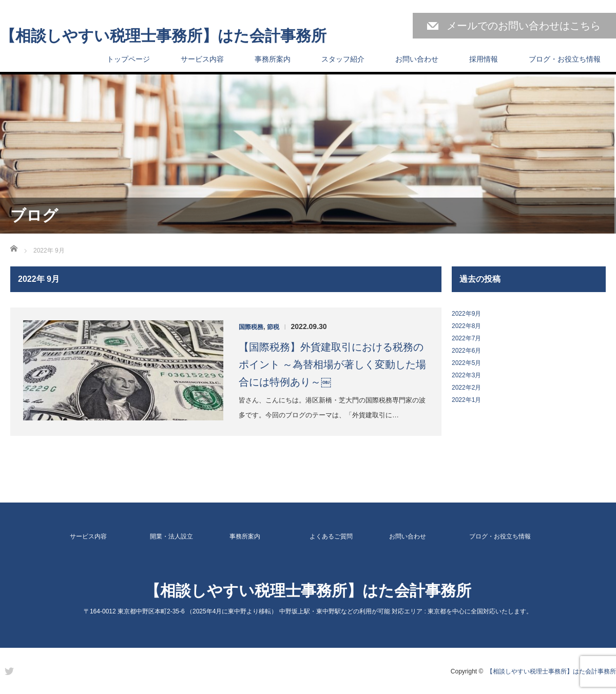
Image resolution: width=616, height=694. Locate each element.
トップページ (128, 59)
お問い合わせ (417, 59)
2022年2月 (466, 388)
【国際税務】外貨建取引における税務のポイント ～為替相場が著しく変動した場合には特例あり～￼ (332, 364)
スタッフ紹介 (343, 59)
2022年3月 (466, 375)
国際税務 (251, 327)
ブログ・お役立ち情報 (565, 59)
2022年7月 (466, 338)
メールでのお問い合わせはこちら (524, 26)
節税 (273, 327)
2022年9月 (466, 314)
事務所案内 (273, 59)
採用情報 (484, 59)
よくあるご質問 (331, 536)
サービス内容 (202, 59)
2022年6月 (466, 351)
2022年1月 (466, 400)
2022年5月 (466, 363)
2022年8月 (466, 326)
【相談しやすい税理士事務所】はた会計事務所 (163, 36)
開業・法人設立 (171, 536)
